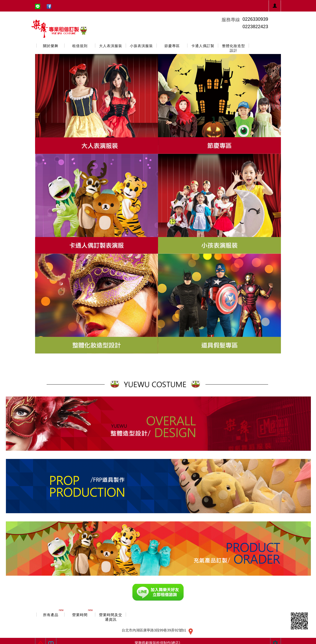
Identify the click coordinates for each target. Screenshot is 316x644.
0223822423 (255, 27)
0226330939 (255, 19)
